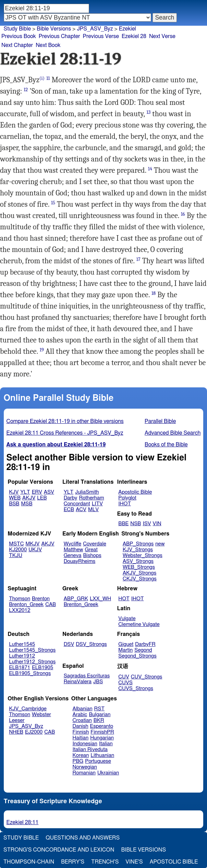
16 (183, 214)
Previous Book (19, 36)
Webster (41, 715)
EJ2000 (34, 732)
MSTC (16, 544)
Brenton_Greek (26, 605)
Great (91, 550)
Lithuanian (102, 755)
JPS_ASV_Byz (95, 29)
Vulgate (127, 619)
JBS (98, 682)
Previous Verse (101, 36)
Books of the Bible (166, 445)
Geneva (73, 556)
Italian (106, 744)
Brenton (41, 599)
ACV (81, 510)
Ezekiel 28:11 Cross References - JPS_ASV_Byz (65, 433)
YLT (25, 492)
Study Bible (17, 29)
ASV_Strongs (138, 561)
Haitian (81, 738)
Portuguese (98, 761)
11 (48, 78)
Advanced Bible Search (173, 433)
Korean (81, 755)
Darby (71, 498)
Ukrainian (108, 773)
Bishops (92, 556)
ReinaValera (78, 682)
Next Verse (162, 36)
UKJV (35, 550)
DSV (69, 644)
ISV (147, 524)
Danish (81, 726)
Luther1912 (22, 656)
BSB (14, 504)
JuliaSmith (87, 492)
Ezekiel (127, 29)
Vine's (134, 862)
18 (154, 293)
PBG (78, 761)
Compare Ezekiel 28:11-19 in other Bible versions (65, 421)
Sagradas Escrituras (87, 676)
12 (26, 90)
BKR (99, 720)
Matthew (74, 550)
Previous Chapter (59, 36)
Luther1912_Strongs (32, 662)
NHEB (16, 732)
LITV (97, 504)
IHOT (125, 504)
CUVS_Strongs (136, 689)
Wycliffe (72, 544)
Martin (125, 650)
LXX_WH (100, 599)
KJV (14, 492)
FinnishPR (102, 732)
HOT (124, 599)
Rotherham (91, 498)
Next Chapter (17, 45)
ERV (37, 492)
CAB (51, 605)
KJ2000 (18, 550)
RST (100, 709)
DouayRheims (80, 561)
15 (53, 203)
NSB (136, 524)
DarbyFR (145, 644)
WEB (15, 498)
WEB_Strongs (139, 567)
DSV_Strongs (91, 644)
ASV (49, 492)
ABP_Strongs (138, 544)
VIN (157, 524)
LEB (42, 498)
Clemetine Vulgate (139, 624)
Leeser (17, 720)
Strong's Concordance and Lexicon (59, 850)
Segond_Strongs (137, 656)
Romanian (84, 773)
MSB (27, 504)
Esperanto (102, 726)
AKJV (29, 498)
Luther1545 (22, 644)
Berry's (73, 862)
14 (150, 169)
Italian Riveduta (90, 750)
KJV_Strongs (138, 550)
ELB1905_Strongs (30, 673)
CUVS (125, 683)
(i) (42, 78)
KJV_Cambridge (28, 709)
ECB (69, 510)
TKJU (16, 556)
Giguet (126, 644)
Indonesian (85, 744)
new (160, 544)
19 (42, 350)
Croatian (82, 720)
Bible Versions (54, 29)
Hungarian (102, 738)
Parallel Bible (160, 421)
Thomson (20, 599)
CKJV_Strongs (140, 579)
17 (138, 259)
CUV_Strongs (147, 677)
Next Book (48, 45)
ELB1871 (20, 668)
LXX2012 (20, 610)
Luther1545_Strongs (32, 650)
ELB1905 (42, 668)
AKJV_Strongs (139, 573)
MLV (93, 510)
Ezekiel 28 (134, 36)
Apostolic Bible (174, 862)
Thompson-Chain (29, 862)
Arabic (80, 715)
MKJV (33, 544)
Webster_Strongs (143, 556)
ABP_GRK (76, 599)
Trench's (105, 862)
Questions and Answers (83, 838)
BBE (123, 524)
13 (148, 112)
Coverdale (95, 544)
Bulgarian (100, 715)
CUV (124, 677)
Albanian (83, 709)
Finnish (81, 732)
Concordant (77, 504)
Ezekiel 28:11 (23, 822)
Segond (143, 650)
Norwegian (85, 767)
